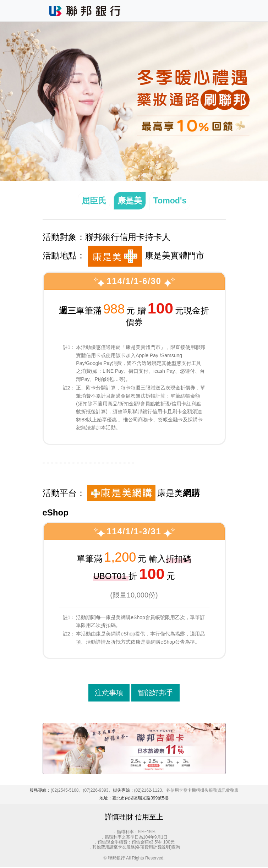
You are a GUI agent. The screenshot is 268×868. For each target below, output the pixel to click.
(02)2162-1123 (148, 791)
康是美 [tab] (130, 201)
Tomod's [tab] (171, 201)
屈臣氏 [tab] (93, 201)
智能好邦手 (155, 693)
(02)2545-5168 (65, 791)
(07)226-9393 (95, 791)
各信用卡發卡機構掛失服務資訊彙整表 (202, 791)
